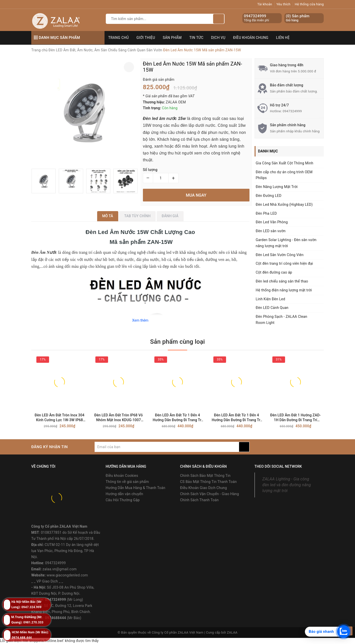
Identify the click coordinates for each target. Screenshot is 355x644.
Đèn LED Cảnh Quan (272, 308)
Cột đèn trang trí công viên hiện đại (284, 263)
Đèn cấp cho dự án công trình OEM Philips (284, 175)
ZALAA (232, 632)
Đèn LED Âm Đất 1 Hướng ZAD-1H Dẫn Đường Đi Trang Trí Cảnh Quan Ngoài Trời (296, 418)
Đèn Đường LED (269, 196)
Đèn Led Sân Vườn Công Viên (280, 255)
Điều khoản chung (251, 38)
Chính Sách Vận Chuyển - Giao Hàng (210, 494)
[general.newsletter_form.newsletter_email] (167, 447)
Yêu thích (284, 4)
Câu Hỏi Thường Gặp (123, 500)
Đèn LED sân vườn (271, 231)
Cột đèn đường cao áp (274, 272)
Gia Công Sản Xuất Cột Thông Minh (285, 163)
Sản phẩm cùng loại (177, 342)
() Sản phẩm (298, 18)
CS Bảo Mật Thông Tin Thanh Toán (208, 482)
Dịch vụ (218, 38)
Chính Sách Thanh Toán (199, 500)
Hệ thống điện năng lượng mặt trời (284, 290)
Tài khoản (265, 4)
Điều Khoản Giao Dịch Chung (203, 488)
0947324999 (255, 16)
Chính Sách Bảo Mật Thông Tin (205, 476)
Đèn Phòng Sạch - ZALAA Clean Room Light (282, 320)
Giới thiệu (146, 38)
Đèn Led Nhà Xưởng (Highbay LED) (284, 205)
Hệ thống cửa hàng (309, 4)
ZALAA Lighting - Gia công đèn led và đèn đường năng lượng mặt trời (287, 485)
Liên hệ (283, 38)
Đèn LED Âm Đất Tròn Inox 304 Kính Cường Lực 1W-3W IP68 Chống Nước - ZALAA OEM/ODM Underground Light (60, 418)
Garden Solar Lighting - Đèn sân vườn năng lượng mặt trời (286, 243)
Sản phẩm (172, 38)
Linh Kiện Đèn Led (271, 299)
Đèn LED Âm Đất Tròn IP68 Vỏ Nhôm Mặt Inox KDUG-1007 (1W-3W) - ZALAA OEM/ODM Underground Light (119, 418)
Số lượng (150, 170)
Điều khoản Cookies (122, 476)
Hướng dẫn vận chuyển (124, 494)
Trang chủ (119, 38)
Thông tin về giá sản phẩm (127, 482)
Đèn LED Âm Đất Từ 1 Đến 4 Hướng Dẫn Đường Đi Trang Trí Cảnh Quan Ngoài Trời (178, 418)
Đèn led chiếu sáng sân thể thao (282, 281)
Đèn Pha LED (266, 213)
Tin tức (197, 38)
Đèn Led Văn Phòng (272, 222)
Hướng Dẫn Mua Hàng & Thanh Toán (136, 488)
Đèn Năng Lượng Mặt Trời (277, 187)
